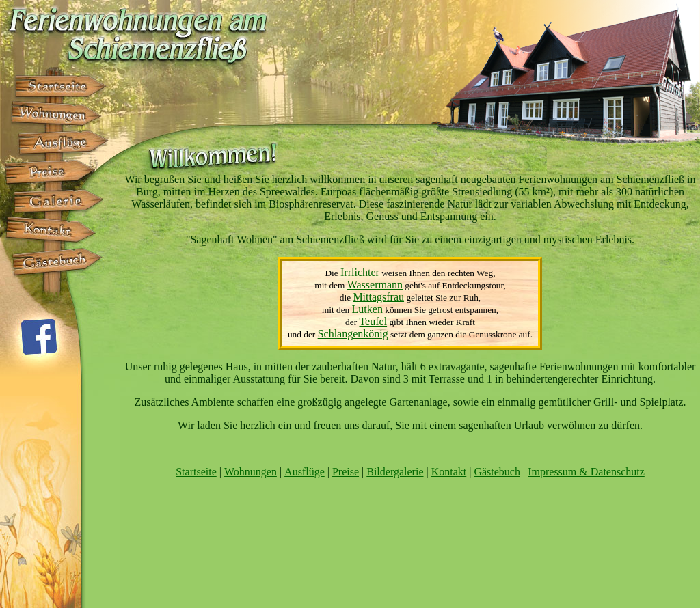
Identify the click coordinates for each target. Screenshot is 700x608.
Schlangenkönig (353, 334)
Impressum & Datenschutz (586, 472)
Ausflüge (305, 472)
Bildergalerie (395, 472)
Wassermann (375, 285)
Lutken (367, 309)
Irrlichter (360, 272)
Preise (346, 472)
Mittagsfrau (378, 297)
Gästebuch (497, 472)
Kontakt (449, 472)
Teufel (373, 321)
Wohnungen (251, 472)
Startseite (196, 472)
